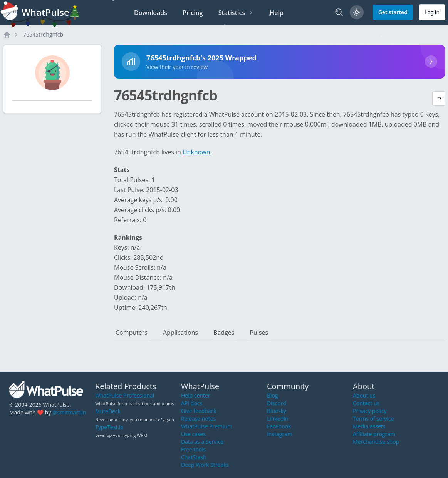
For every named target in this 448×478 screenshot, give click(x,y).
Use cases (193, 434)
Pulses (259, 333)
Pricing (193, 13)
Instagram (280, 434)
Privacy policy (370, 411)
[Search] (339, 12)
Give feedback (199, 411)
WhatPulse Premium (207, 426)
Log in (432, 12)
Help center (196, 395)
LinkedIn (278, 419)
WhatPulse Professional (125, 395)
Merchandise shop (376, 442)
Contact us (366, 403)
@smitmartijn (69, 412)
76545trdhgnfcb (43, 34)
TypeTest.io (109, 427)
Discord (277, 403)
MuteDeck (108, 411)
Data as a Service (202, 442)
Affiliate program (374, 434)
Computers (132, 333)
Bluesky (277, 411)
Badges (224, 333)
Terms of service (373, 419)
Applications (180, 333)
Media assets (369, 426)
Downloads (151, 13)
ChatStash (194, 457)
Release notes (198, 419)
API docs (192, 403)
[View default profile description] (439, 99)
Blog (273, 395)
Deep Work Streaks (205, 465)
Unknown (196, 152)
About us (364, 395)
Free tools (193, 449)
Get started (393, 12)
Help (277, 13)
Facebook (279, 426)
